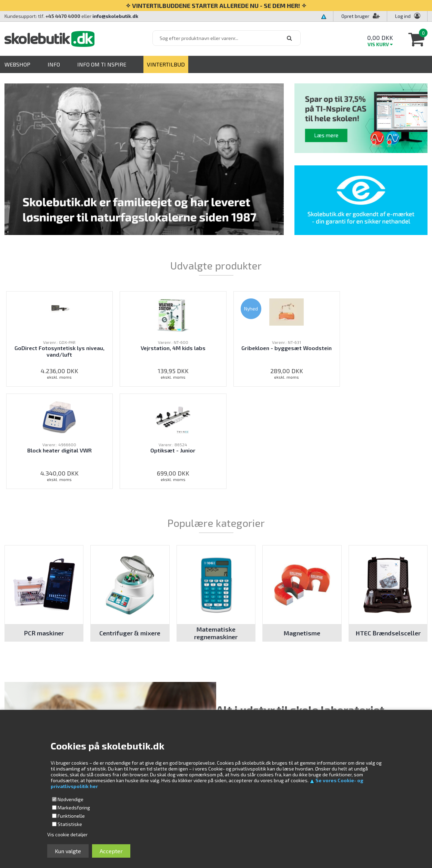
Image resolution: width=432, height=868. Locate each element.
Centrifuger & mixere (130, 531)
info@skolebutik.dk (115, 16)
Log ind (403, 16)
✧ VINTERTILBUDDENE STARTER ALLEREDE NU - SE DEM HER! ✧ (216, 6)
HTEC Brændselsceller (388, 531)
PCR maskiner (44, 531)
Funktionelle (71, 816)
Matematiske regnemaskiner (216, 531)
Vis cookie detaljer (67, 834)
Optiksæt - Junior (387, 348)
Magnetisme (302, 531)
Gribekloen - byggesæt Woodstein (216, 351)
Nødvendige (71, 799)
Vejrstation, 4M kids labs (130, 351)
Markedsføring (74, 808)
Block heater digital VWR (301, 351)
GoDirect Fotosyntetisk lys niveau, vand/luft (45, 351)
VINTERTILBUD (166, 64)
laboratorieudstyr (325, 622)
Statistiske (70, 824)
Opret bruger (361, 16)
